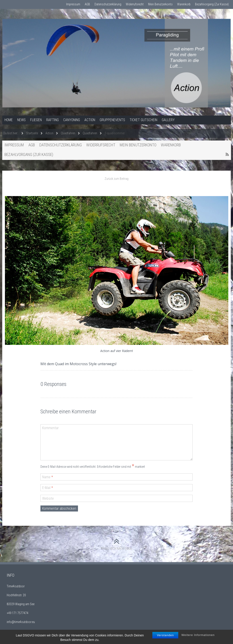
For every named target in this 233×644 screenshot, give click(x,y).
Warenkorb (184, 4)
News (21, 120)
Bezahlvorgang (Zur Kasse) (212, 4)
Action (90, 120)
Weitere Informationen (198, 640)
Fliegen (36, 120)
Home (9, 120)
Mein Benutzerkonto (160, 4)
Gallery (168, 120)
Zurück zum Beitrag (116, 179)
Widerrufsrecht (135, 4)
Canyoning (72, 120)
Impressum (73, 4)
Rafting (52, 120)
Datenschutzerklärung (108, 4)
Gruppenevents (112, 120)
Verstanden (165, 640)
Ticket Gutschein (143, 120)
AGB (87, 4)
